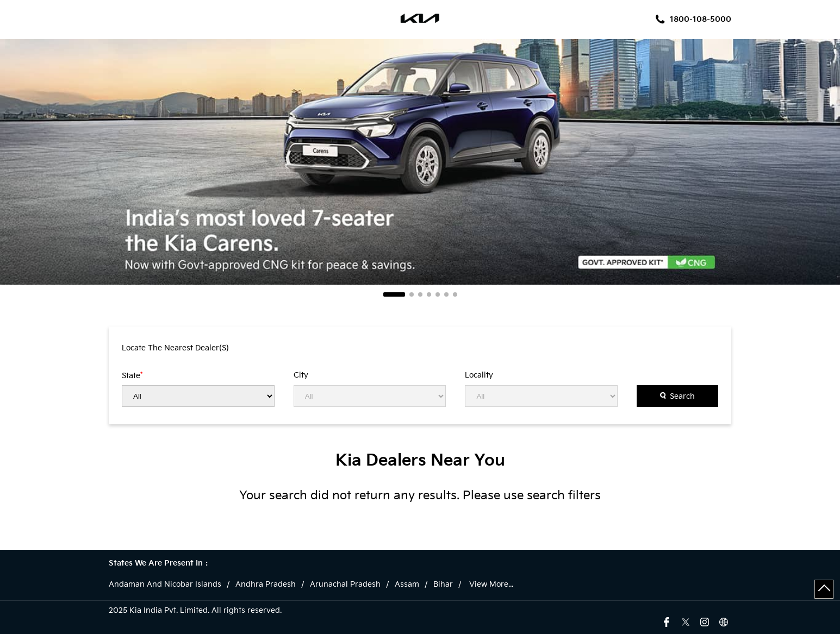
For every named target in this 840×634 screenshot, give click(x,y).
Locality (479, 375)
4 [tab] (429, 294)
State (132, 375)
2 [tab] (412, 294)
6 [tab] (446, 294)
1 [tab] (394, 294)
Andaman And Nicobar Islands (165, 585)
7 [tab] (455, 294)
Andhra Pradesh (266, 585)
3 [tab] (420, 294)
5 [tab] (438, 294)
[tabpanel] (420, 162)
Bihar (443, 585)
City (301, 375)
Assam (407, 585)
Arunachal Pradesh (345, 585)
